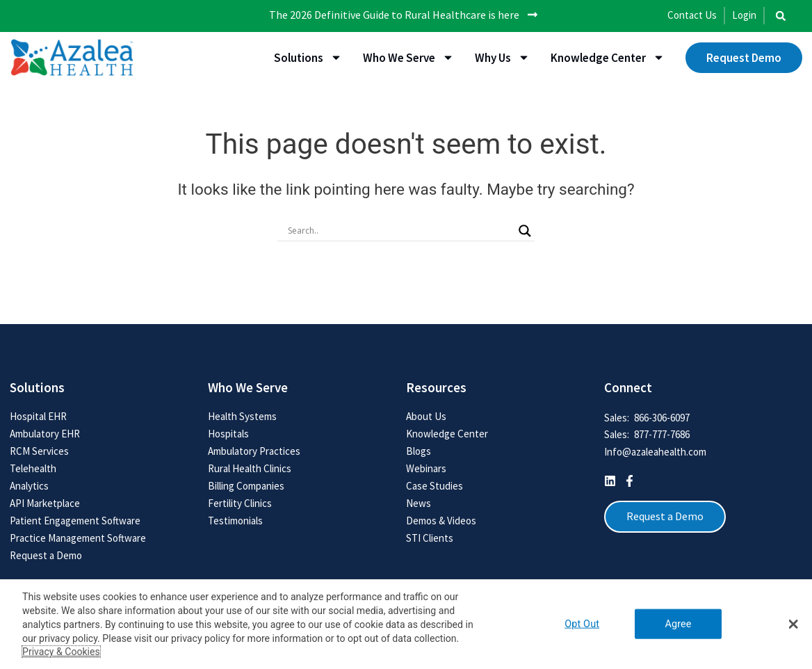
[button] (781, 16)
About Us (426, 416)
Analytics (29, 486)
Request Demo (744, 58)
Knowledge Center (608, 57)
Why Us (502, 57)
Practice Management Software (78, 538)
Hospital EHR (38, 416)
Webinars (426, 468)
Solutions (308, 57)
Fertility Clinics (240, 503)
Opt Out (582, 624)
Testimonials (235, 521)
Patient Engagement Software (75, 521)
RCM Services (39, 451)
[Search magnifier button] (525, 230)
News (419, 503)
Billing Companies (246, 486)
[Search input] (400, 230)
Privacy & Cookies (61, 652)
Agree (678, 624)
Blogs (419, 451)
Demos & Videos (441, 521)
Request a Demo (46, 555)
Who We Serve (408, 57)
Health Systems (242, 416)
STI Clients (430, 538)
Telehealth (33, 468)
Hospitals (228, 434)
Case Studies (435, 486)
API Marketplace (45, 503)
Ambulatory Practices (254, 451)
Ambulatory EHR (45, 434)
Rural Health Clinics (250, 468)
